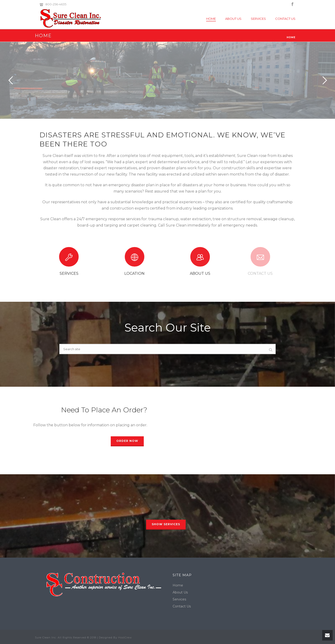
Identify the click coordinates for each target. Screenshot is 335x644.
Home (211, 19)
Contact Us (285, 19)
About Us (233, 19)
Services (258, 19)
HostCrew (125, 637)
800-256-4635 (56, 4)
